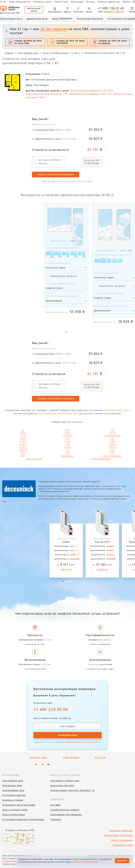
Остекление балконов (90, 19)
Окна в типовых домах (15, 810)
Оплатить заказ (38, 757)
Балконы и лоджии (13, 800)
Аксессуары (77, 2)
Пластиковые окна (11, 19)
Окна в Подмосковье (14, 815)
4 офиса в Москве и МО (20, 830)
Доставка (55, 805)
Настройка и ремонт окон (65, 781)
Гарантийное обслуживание (66, 815)
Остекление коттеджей (121, 19)
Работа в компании (122, 840)
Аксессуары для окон (62, 786)
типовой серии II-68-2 (117, 410)
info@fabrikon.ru (10, 861)
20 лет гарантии (54, 29)
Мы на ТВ (100, 757)
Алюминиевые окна (13, 790)
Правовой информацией (85, 862)
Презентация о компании (118, 835)
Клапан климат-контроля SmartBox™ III (72, 790)
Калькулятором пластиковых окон (58, 414)
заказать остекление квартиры (56, 174)
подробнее (17, 570)
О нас (3, 2)
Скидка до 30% (113, 42)
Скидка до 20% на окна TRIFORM (71, 42)
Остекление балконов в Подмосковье (23, 819)
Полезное (56, 819)
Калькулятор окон (123, 845)
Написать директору (109, 2)
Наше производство (20, 2)
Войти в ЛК (129, 2)
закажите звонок (114, 11)
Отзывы (90, 2)
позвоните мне (67, 735)
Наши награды (71, 757)
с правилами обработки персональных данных (83, 742)
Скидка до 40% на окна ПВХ (28, 42)
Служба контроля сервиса (65, 810)
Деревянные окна (37, 19)
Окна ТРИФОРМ (62, 19)
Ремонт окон (61, 2)
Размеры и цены (42, 2)
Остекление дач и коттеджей (19, 805)
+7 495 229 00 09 (51, 709)
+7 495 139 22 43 (111, 8)
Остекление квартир (14, 795)
